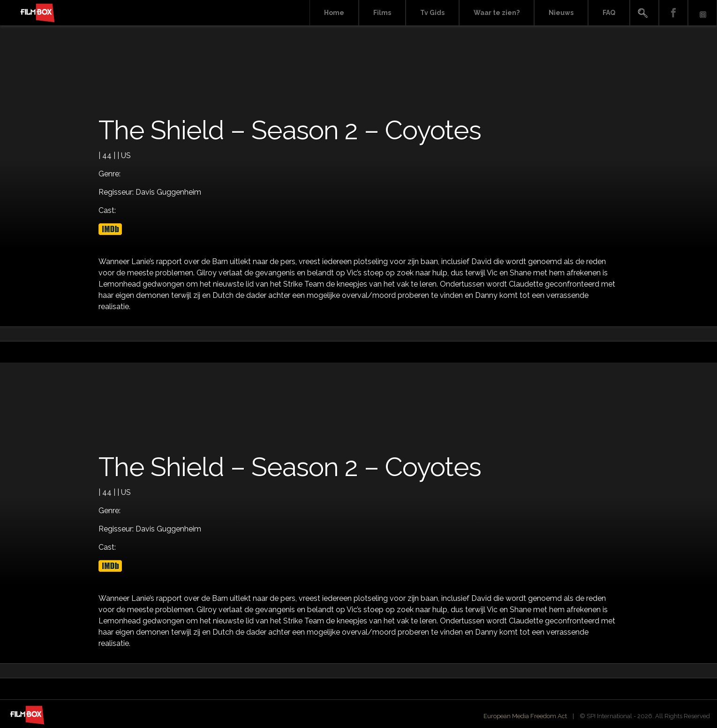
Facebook (673, 13)
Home (334, 13)
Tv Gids (432, 13)
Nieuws (561, 13)
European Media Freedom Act (525, 716)
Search (644, 13)
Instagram (702, 13)
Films (382, 13)
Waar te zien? (497, 13)
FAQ (609, 13)
